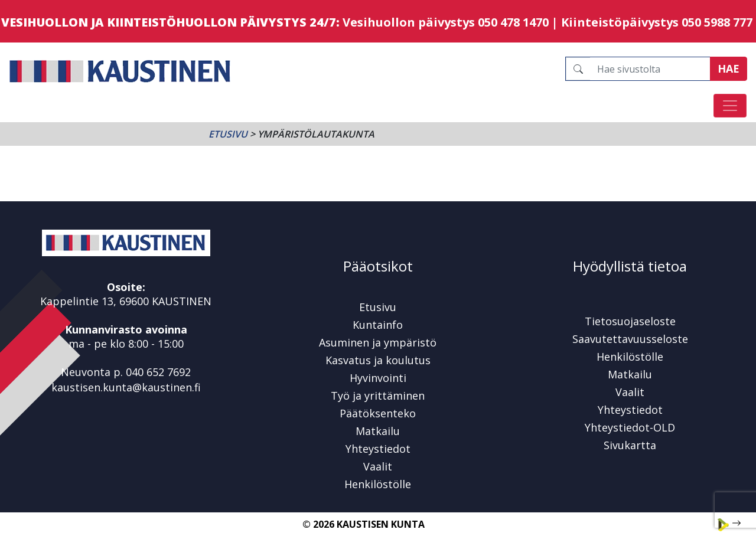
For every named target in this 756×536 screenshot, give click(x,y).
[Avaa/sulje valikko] (730, 106)
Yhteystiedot (378, 449)
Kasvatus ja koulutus (378, 360)
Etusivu (228, 134)
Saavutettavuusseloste (630, 339)
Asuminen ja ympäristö (378, 342)
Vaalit (378, 466)
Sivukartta (630, 445)
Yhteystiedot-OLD (630, 427)
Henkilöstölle (378, 484)
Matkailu (378, 431)
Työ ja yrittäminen (378, 396)
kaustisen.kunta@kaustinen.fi (126, 387)
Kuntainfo (378, 325)
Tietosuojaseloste (630, 321)
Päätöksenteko (378, 413)
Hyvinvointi (378, 378)
